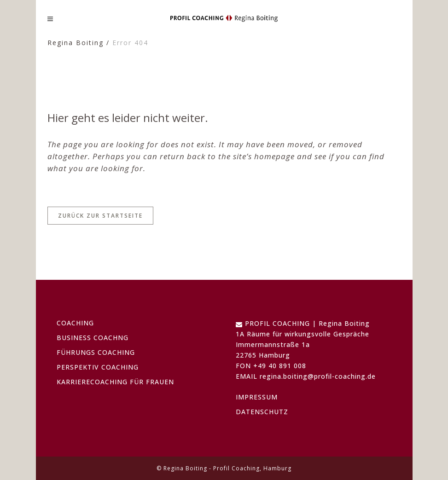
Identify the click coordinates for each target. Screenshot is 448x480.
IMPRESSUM (257, 397)
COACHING (75, 323)
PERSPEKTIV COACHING (98, 367)
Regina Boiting (76, 43)
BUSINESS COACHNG (93, 338)
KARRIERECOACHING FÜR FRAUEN (115, 382)
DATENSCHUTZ (262, 412)
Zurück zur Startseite (100, 216)
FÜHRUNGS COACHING (96, 352)
